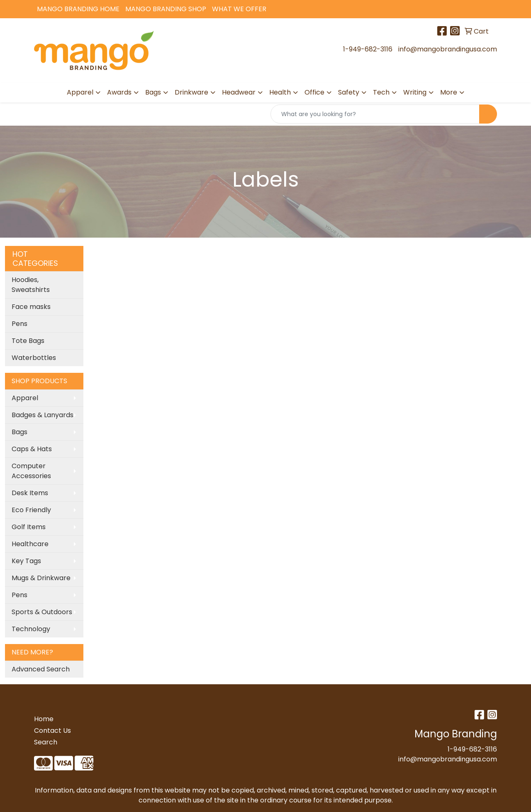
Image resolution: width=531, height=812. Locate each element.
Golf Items (29, 527)
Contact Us (52, 731)
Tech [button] (381, 92)
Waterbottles (34, 358)
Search (46, 742)
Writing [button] (415, 92)
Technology (31, 629)
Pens (19, 324)
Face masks (31, 307)
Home (44, 719)
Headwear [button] (239, 92)
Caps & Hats (32, 449)
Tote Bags (28, 341)
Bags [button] (153, 92)
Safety (349, 92)
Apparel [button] (80, 92)
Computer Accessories (31, 471)
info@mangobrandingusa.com (448, 49)
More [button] (449, 92)
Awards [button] (119, 92)
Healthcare (30, 544)
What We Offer (239, 9)
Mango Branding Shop (166, 9)
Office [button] (314, 92)
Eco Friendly (31, 510)
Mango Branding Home (78, 9)
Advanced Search (41, 669)
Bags (19, 432)
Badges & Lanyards (43, 415)
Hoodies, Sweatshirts (31, 285)
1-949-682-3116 (368, 49)
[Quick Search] (375, 114)
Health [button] (280, 92)
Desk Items (30, 493)
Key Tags (26, 561)
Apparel (25, 398)
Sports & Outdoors (42, 612)
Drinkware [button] (191, 92)
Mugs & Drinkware (41, 578)
